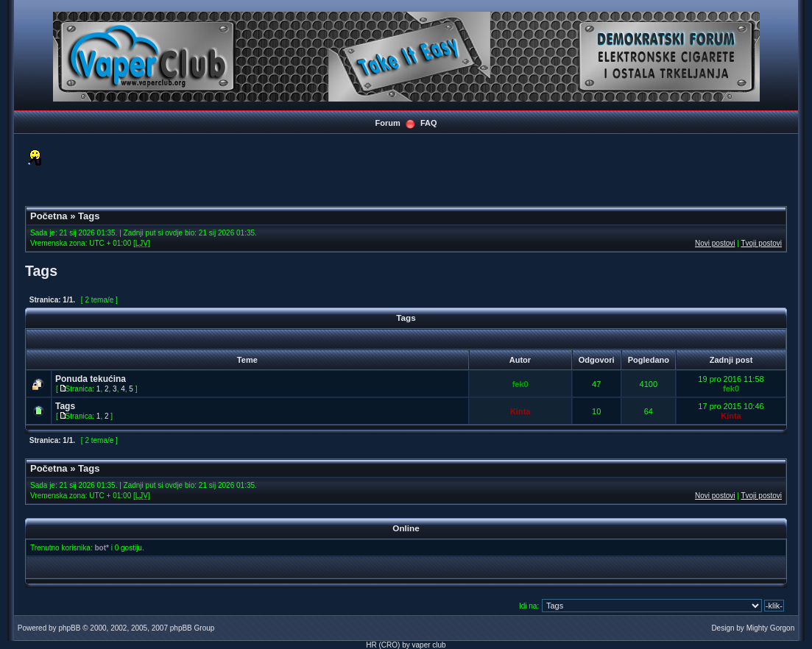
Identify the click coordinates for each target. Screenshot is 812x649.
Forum (387, 123)
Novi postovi (715, 243)
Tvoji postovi (761, 243)
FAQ (429, 123)
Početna (49, 216)
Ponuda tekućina (91, 379)
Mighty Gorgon (771, 628)
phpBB (69, 628)
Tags (89, 216)
